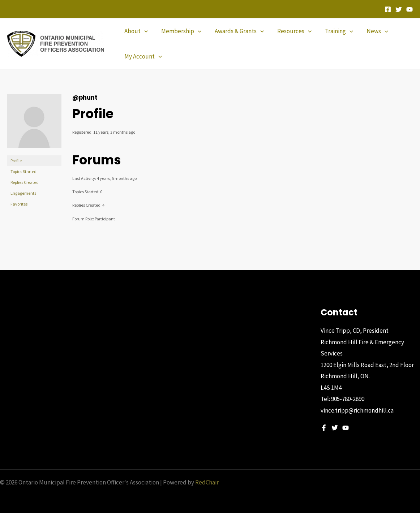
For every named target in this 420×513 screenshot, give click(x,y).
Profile (16, 161)
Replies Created (25, 182)
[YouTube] (410, 9)
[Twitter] (399, 9)
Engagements (23, 193)
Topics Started (23, 171)
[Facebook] (388, 9)
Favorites (19, 204)
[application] (143, 31)
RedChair (207, 482)
